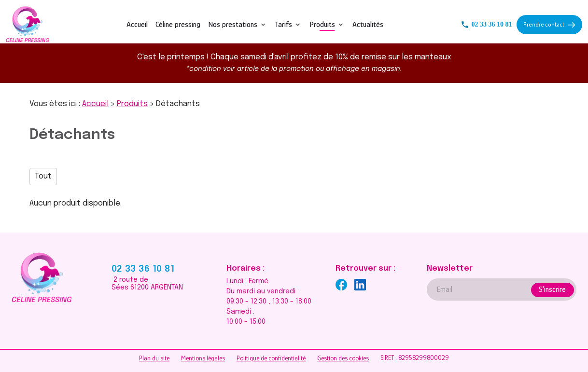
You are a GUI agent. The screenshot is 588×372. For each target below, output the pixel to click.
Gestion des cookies (343, 358)
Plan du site (154, 358)
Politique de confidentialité (271, 358)
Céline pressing (178, 25)
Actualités (368, 25)
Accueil (137, 25)
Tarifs (283, 25)
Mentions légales (203, 358)
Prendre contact (549, 24)
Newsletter (450, 269)
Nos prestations (233, 25)
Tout (43, 176)
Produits (322, 25)
